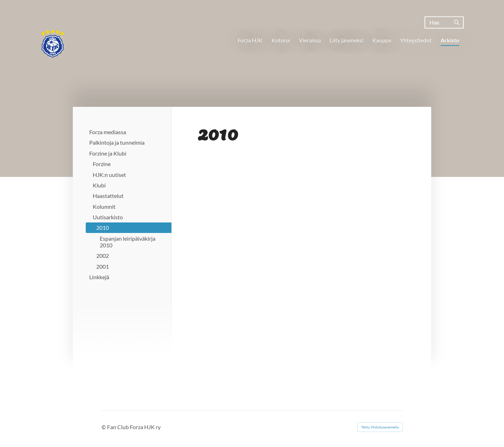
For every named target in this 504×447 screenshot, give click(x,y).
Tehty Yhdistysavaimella (380, 427)
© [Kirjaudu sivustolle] (104, 427)
